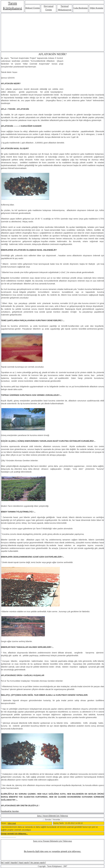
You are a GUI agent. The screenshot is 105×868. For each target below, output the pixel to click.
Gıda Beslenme (81, 8)
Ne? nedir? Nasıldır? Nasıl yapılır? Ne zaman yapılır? (23, 863)
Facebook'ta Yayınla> (10, 811)
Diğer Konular (97, 8)
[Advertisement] (52, 32)
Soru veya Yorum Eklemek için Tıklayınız (53, 841)
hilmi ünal (12, 823)
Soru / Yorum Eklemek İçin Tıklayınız (52, 816)
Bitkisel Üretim (32, 8)
